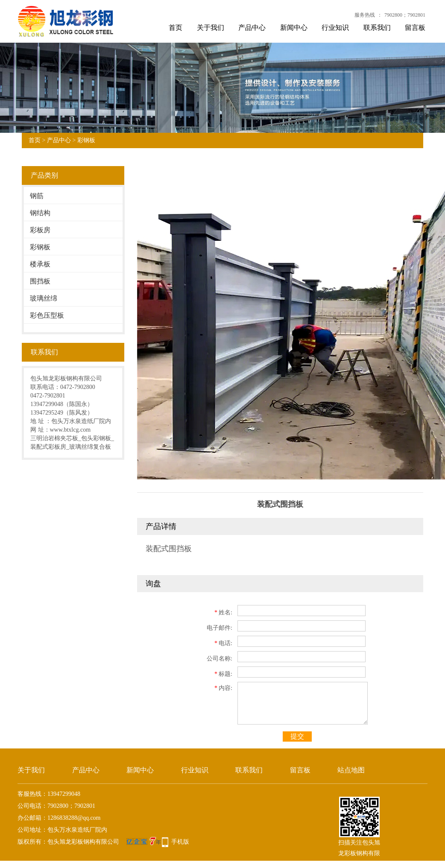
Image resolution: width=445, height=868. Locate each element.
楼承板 (40, 264)
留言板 (415, 28)
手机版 (180, 842)
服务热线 (365, 15)
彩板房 (40, 230)
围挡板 (40, 281)
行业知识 (335, 28)
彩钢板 (86, 140)
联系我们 (377, 28)
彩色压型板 (47, 315)
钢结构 (40, 213)
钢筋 (37, 196)
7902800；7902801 (405, 15)
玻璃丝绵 (44, 298)
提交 (297, 736)
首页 (176, 28)
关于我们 (211, 28)
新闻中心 (294, 28)
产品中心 (252, 28)
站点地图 (351, 770)
